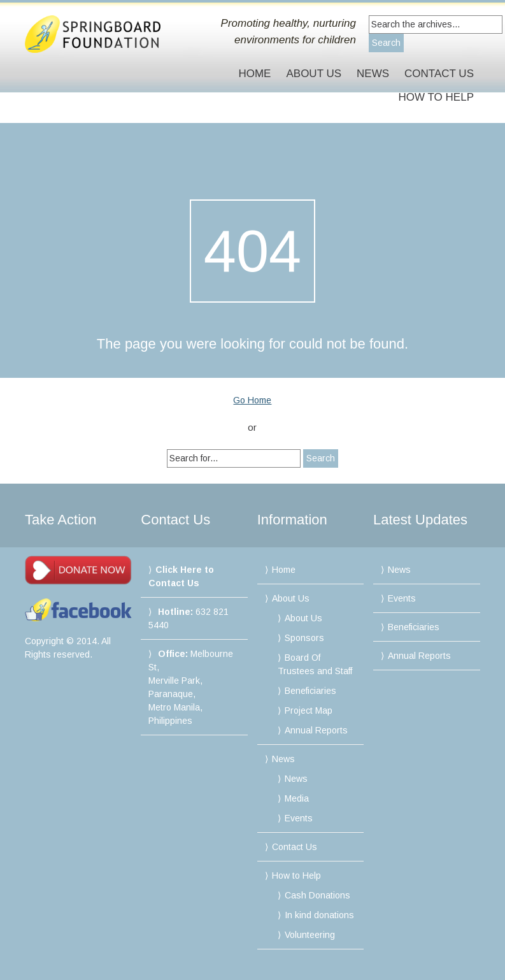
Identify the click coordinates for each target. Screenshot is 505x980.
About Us (314, 74)
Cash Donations (317, 895)
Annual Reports (316, 730)
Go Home (252, 400)
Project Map (309, 710)
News (373, 74)
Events (299, 818)
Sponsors (304, 638)
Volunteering (310, 935)
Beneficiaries (310, 691)
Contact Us (439, 74)
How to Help (436, 97)
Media (297, 798)
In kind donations (319, 915)
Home (254, 74)
